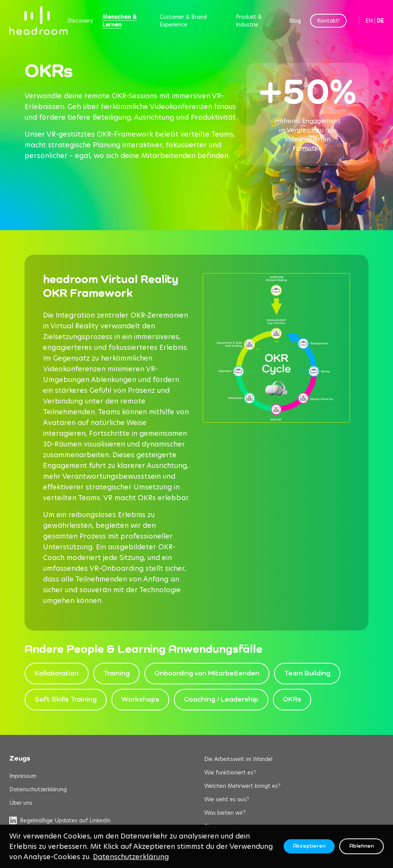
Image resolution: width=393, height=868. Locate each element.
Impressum (23, 776)
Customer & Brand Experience (183, 21)
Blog (295, 21)
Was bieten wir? (225, 813)
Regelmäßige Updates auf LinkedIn (60, 820)
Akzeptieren (309, 846)
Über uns (21, 803)
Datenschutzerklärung (38, 789)
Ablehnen (362, 846)
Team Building (307, 674)
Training (116, 674)
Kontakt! (328, 21)
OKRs (292, 700)
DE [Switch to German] (380, 21)
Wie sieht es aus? (227, 799)
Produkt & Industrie (249, 21)
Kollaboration (57, 674)
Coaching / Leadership (221, 700)
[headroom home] (38, 21)
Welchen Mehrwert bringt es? (242, 786)
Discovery (80, 21)
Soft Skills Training (66, 700)
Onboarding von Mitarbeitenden (207, 674)
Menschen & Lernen (120, 21)
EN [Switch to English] (369, 21)
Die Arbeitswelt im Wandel (238, 759)
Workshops (140, 700)
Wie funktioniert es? (230, 772)
